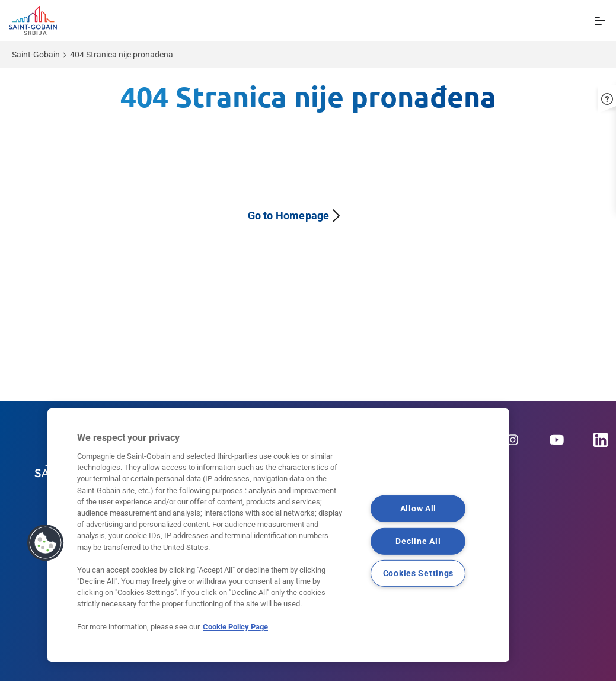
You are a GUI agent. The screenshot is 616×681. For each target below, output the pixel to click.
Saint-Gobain (36, 55)
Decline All (418, 541)
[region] (278, 535)
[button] (46, 543)
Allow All (418, 509)
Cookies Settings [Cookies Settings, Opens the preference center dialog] (419, 573)
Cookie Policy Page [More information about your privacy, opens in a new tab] (235, 627)
